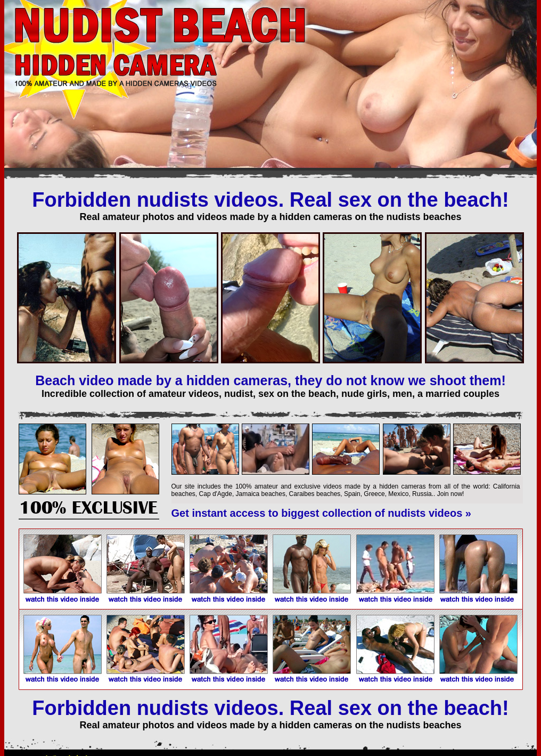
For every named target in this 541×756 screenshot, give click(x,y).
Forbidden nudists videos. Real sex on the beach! (270, 200)
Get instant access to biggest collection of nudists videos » (321, 513)
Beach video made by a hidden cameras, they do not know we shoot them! (270, 380)
